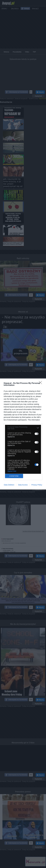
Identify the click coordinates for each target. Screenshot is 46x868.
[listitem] (23, 428)
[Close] (41, 383)
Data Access (23, 485)
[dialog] (23, 434)
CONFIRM (14, 476)
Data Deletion (9, 485)
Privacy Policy (37, 485)
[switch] (37, 434)
